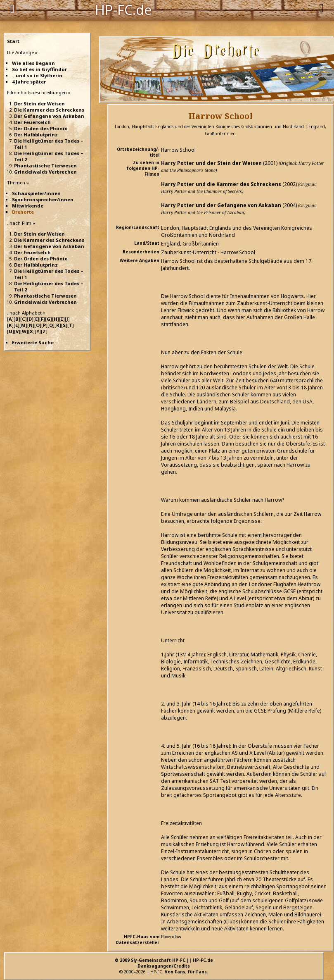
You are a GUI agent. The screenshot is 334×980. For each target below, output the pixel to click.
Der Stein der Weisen (39, 104)
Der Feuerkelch (32, 122)
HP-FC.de (123, 9)
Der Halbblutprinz (36, 135)
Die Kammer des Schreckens (49, 110)
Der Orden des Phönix (41, 128)
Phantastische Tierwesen (45, 166)
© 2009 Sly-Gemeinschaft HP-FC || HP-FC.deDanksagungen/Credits (164, 963)
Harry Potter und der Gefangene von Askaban (221, 205)
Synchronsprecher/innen (43, 199)
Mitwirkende (28, 206)
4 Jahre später (29, 82)
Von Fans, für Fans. (186, 972)
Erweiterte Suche (33, 342)
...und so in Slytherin (37, 75)
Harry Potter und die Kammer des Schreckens (221, 184)
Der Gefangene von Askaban (49, 116)
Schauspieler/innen (36, 193)
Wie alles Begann (33, 63)
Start (13, 41)
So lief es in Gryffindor (39, 69)
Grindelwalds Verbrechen (45, 172)
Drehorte (23, 212)
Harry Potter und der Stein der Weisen (211, 163)
